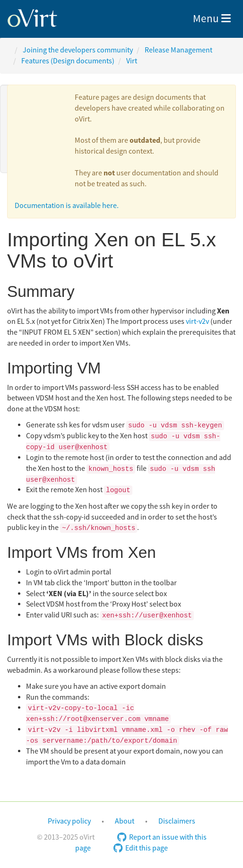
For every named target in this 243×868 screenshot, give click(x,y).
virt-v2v (197, 321)
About (125, 821)
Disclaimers (177, 821)
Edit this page (141, 848)
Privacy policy (69, 821)
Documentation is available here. (67, 206)
